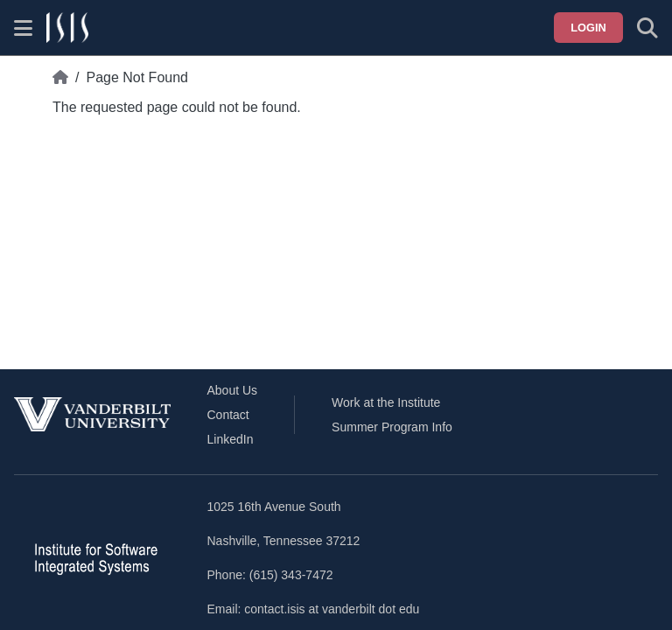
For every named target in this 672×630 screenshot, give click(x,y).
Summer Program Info (392, 427)
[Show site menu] (23, 28)
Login (588, 28)
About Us (233, 390)
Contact (228, 415)
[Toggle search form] (647, 28)
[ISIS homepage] (67, 28)
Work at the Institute (386, 402)
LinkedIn (231, 439)
